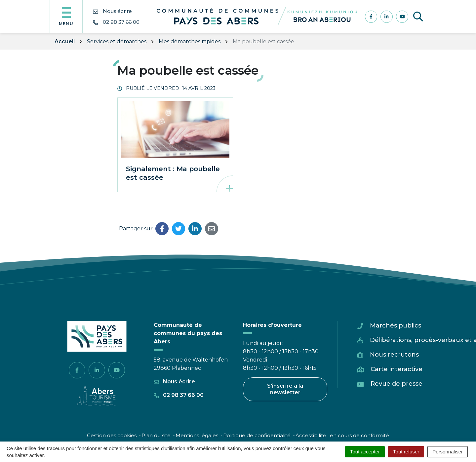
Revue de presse (397, 384)
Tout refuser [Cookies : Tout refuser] (406, 452)
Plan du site (156, 435)
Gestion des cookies (112, 435)
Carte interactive (397, 369)
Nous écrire (174, 382)
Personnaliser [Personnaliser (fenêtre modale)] (448, 452)
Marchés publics (396, 326)
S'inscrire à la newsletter (285, 389)
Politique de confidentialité (257, 435)
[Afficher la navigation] (66, 17)
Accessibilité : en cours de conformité (342, 435)
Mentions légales (197, 435)
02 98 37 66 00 (179, 395)
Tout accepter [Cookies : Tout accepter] (365, 452)
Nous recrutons (394, 355)
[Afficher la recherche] (418, 17)
